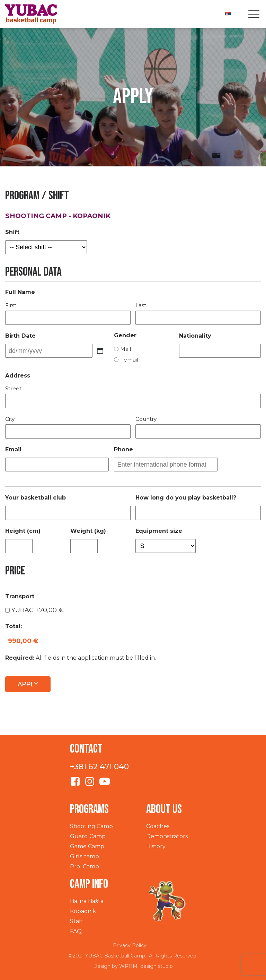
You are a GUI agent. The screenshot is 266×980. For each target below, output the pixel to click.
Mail (126, 349)
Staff (77, 921)
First (11, 305)
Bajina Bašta (87, 901)
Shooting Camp (91, 826)
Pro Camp (85, 866)
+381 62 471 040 (99, 766)
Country (146, 419)
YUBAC (38, 610)
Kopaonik (83, 911)
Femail (129, 360)
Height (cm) (23, 531)
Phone (123, 449)
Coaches (158, 826)
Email (13, 449)
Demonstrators (167, 836)
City (10, 419)
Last (141, 305)
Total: (14, 626)
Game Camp (87, 846)
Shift (12, 232)
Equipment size (159, 531)
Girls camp (85, 856)
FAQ (76, 931)
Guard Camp (88, 836)
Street (13, 388)
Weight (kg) (88, 531)
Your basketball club (36, 498)
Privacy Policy (130, 945)
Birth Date (20, 336)
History (156, 846)
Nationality (195, 336)
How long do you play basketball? (186, 498)
